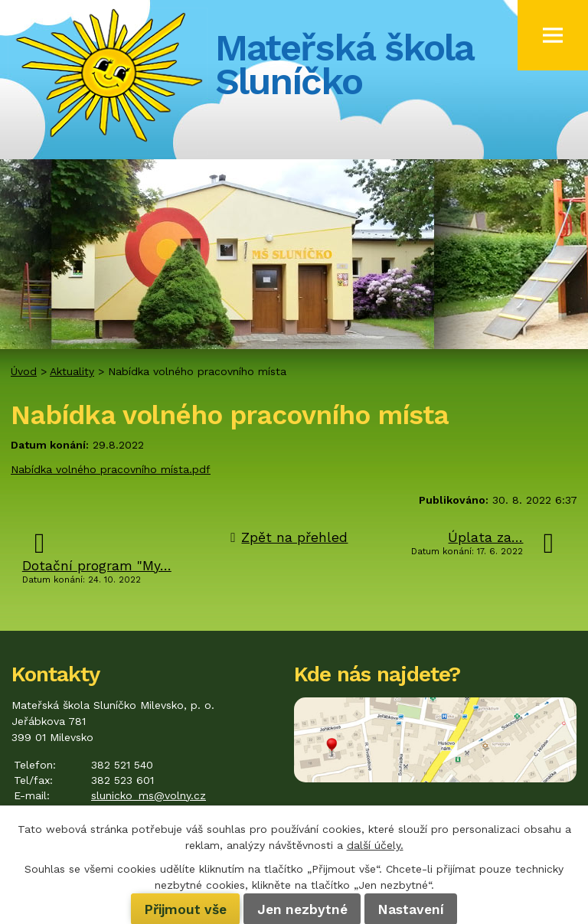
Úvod (24, 371)
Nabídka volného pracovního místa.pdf (111, 469)
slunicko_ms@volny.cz (149, 795)
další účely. (375, 845)
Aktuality (72, 371)
